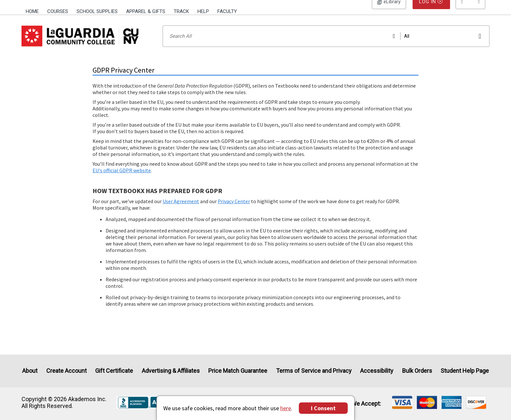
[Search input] (326, 45)
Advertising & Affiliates (171, 371)
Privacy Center (234, 210)
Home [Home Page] (32, 11)
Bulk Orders (417, 371)
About (30, 371)
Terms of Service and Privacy (314, 371)
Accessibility (377, 371)
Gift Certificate (114, 371)
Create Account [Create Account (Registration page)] (66, 371)
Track (181, 11)
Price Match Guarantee (238, 371)
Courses (58, 11)
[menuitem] (34, 11)
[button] (471, 11)
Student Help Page (465, 371)
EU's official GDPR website (122, 179)
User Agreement (181, 210)
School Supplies (97, 11)
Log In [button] (389, 11)
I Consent (323, 408)
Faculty (227, 11)
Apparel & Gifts (146, 11)
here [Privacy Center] (286, 408)
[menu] (471, 11)
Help (203, 11)
